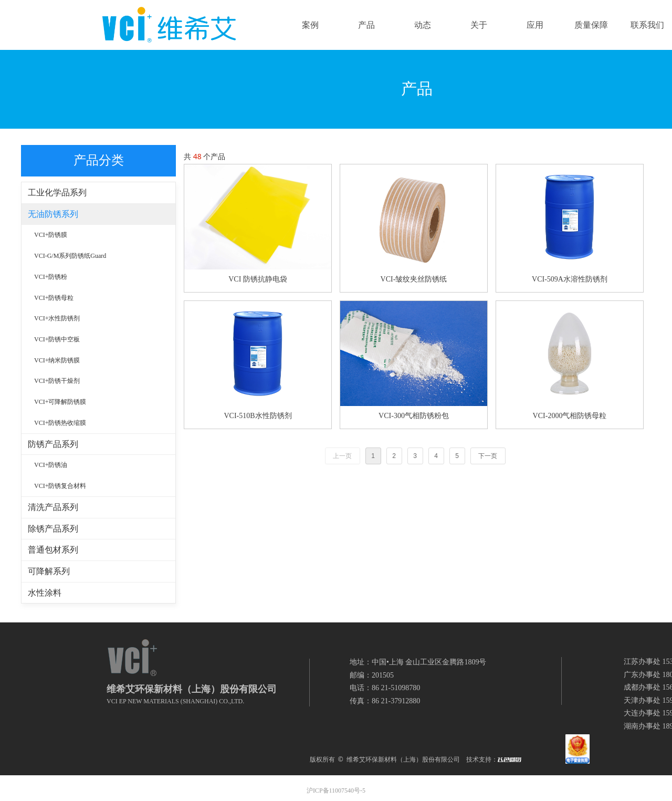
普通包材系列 (53, 550)
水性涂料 (45, 593)
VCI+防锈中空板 (57, 339)
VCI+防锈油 (51, 465)
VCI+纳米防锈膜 (57, 360)
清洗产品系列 (53, 507)
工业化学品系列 (57, 193)
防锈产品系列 (53, 444)
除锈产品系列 (53, 529)
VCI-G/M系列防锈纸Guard (70, 256)
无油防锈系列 (53, 214)
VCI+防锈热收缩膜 (60, 423)
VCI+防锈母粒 (54, 298)
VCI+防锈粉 (51, 277)
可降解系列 (49, 571)
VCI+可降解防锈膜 (60, 402)
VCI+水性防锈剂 (57, 318)
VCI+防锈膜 (51, 235)
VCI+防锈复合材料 (60, 486)
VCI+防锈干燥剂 (57, 381)
